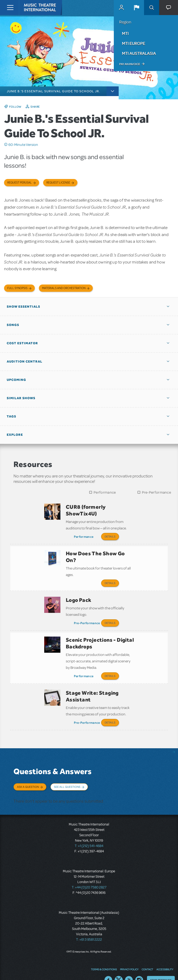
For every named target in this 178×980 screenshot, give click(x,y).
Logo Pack (79, 596)
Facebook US (108, 968)
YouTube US (129, 968)
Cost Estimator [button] (22, 343)
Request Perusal (20, 183)
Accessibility (165, 957)
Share (35, 107)
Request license (58, 183)
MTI (125, 33)
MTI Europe (133, 43)
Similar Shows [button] (21, 398)
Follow (15, 107)
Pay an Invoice (130, 64)
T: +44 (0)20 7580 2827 (89, 875)
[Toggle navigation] (10, 8)
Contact (147, 957)
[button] (136, 8)
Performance (105, 492)
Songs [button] (13, 325)
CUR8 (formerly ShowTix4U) (86, 510)
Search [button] (152, 8)
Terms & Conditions (104, 957)
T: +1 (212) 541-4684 (89, 834)
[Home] (30, 8)
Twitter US (119, 968)
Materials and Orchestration (64, 288)
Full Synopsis (17, 288)
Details (110, 536)
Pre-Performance (157, 492)
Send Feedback (161, 968)
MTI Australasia (139, 53)
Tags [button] (11, 416)
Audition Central (25, 361)
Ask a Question (28, 777)
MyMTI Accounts (121, 8)
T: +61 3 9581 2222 (89, 928)
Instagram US (139, 968)
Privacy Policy (129, 957)
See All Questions (67, 777)
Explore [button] (15, 435)
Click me (6, 145)
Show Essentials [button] (23, 307)
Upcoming (16, 380)
